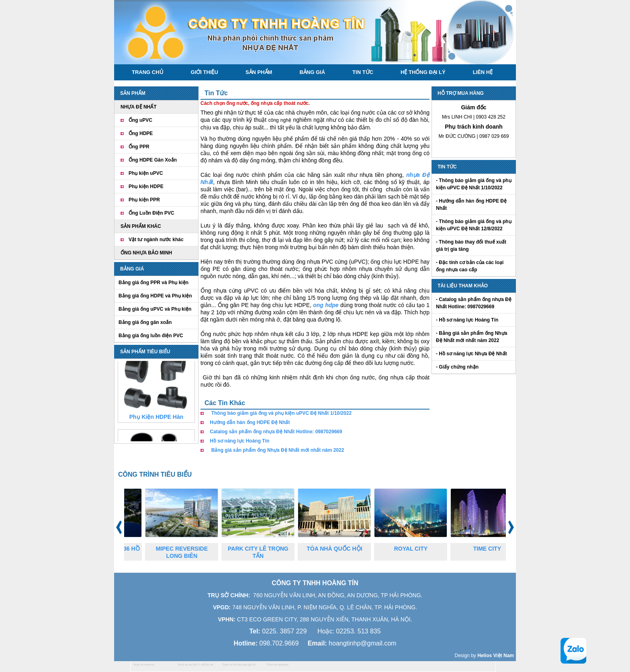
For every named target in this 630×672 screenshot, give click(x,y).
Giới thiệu (205, 72)
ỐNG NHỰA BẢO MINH (146, 253)
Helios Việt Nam (496, 656)
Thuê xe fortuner (277, 665)
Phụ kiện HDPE (146, 186)
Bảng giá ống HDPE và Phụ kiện (155, 296)
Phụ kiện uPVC (146, 173)
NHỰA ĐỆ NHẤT (139, 107)
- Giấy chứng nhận (457, 367)
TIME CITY (493, 549)
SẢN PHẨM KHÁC (141, 226)
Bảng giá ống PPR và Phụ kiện (153, 283)
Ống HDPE (141, 133)
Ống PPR (139, 147)
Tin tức (363, 72)
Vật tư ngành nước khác (156, 240)
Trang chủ (148, 72)
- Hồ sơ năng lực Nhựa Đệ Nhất (471, 354)
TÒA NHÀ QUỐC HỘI (340, 549)
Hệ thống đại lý (423, 72)
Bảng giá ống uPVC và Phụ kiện (155, 309)
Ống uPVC (140, 120)
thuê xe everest (144, 665)
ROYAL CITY (417, 549)
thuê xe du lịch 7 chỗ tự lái (196, 665)
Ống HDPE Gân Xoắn (153, 160)
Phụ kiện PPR (144, 200)
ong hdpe (326, 305)
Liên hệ (483, 72)
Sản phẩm (259, 72)
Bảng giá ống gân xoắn (145, 322)
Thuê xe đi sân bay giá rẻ (239, 665)
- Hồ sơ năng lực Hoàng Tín (467, 320)
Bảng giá (312, 72)
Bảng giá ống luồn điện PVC (151, 336)
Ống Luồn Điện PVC (151, 213)
